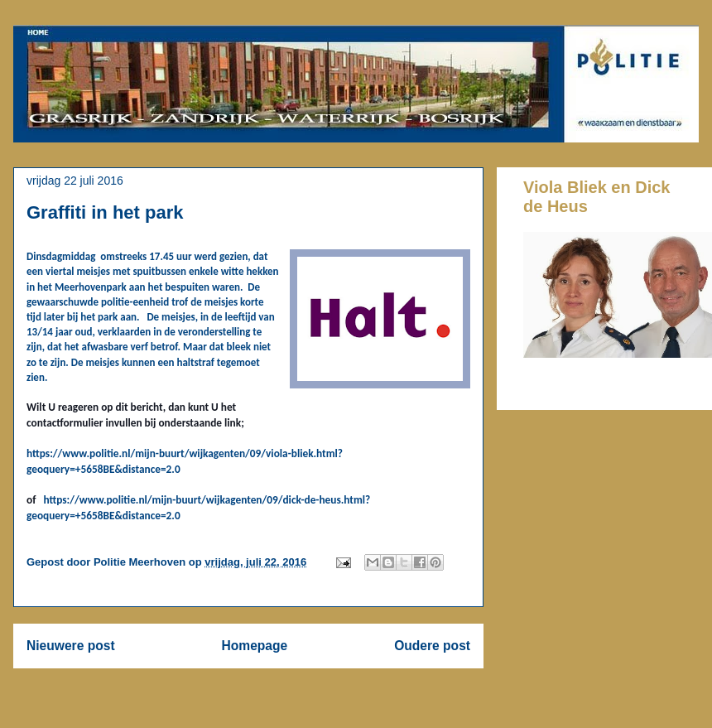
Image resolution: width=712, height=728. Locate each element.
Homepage (255, 646)
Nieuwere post (71, 646)
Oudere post (432, 646)
